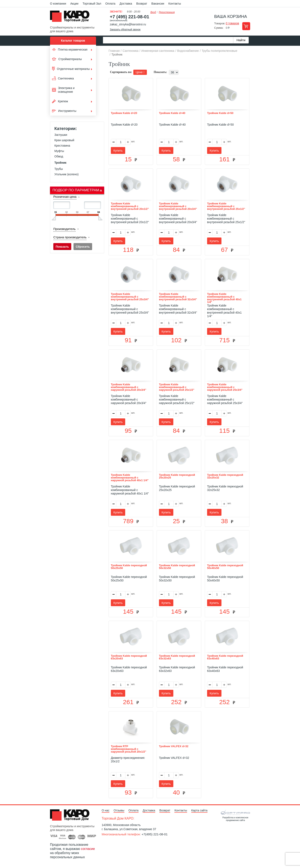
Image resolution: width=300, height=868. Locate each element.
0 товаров (232, 23)
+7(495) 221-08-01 (155, 834)
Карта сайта (199, 810)
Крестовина (62, 146)
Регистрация (167, 12)
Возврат (142, 4)
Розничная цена (65, 197)
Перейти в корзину (246, 26)
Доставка (126, 4)
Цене (140, 72)
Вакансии (158, 4)
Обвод (59, 156)
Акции (74, 4)
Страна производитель (70, 237)
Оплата (110, 4)
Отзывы (119, 810)
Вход (153, 12)
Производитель (64, 229)
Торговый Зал (92, 4)
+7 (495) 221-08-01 (129, 17)
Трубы (59, 169)
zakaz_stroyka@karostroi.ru (128, 24)
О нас (106, 810)
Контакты (175, 4)
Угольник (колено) (66, 174)
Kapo (71, 17)
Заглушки (61, 135)
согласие (88, 849)
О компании (58, 4)
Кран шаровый (64, 140)
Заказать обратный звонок (125, 30)
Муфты (59, 151)
